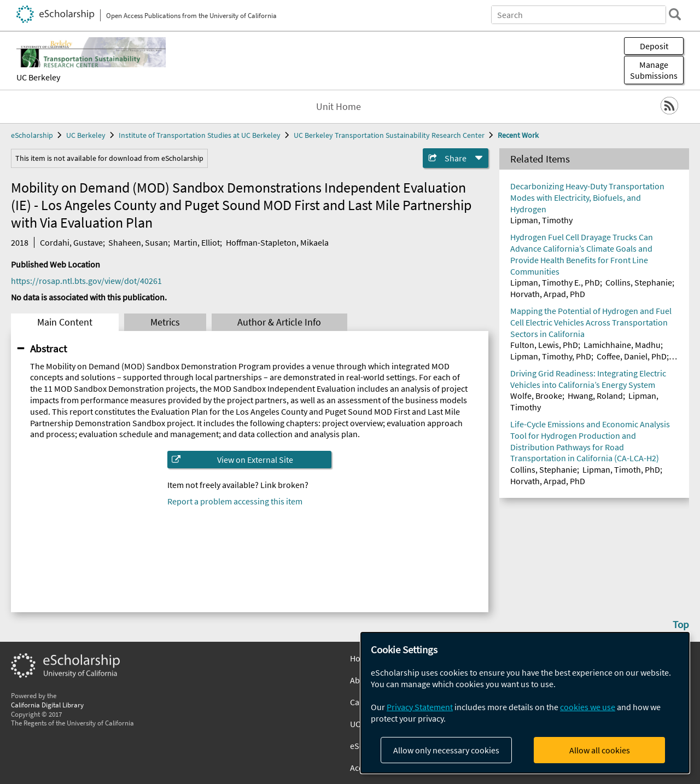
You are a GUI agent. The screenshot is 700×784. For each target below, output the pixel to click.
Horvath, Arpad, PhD (548, 294)
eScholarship (32, 135)
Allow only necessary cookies (446, 750)
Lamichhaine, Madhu (622, 345)
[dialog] (525, 703)
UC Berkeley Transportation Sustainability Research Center (389, 135)
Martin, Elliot (197, 242)
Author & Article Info (279, 322)
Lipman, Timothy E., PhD (555, 282)
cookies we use (588, 707)
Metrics (165, 322)
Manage (654, 70)
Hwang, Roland (595, 396)
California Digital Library (47, 705)
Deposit (654, 46)
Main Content (65, 322)
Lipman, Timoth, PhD (621, 469)
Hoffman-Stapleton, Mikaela (277, 242)
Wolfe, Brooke (536, 396)
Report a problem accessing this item (235, 501)
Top (681, 624)
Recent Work (518, 135)
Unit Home (339, 107)
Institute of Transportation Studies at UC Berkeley (200, 135)
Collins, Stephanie (639, 282)
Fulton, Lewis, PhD (544, 345)
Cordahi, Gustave (71, 242)
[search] (675, 14)
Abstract (48, 349)
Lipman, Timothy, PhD (551, 356)
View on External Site (255, 460)
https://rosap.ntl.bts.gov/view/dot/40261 (86, 281)
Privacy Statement (420, 707)
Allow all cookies (600, 750)
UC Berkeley (38, 77)
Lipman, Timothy (541, 220)
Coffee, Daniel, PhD (632, 356)
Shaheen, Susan (138, 242)
